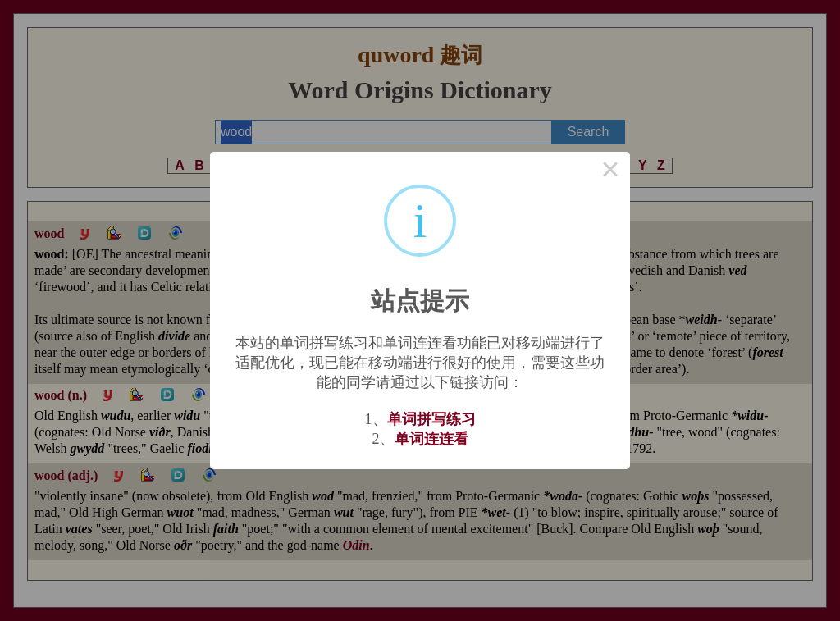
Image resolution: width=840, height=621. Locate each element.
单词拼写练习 (431, 419)
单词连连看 (431, 439)
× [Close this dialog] (610, 171)
